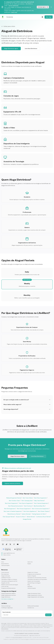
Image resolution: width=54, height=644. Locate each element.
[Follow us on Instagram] (3, 544)
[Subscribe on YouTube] (18, 544)
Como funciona (5, 572)
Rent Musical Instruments (15, 506)
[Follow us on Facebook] (14, 544)
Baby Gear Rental (39, 501)
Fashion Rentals (26, 514)
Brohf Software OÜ (24, 635)
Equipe (29, 564)
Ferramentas (10, 17)
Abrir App (49, 17)
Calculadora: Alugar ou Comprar (9, 579)
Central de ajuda (5, 565)
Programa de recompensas (34, 574)
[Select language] (42, 17)
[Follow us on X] (10, 544)
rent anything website (17, 637)
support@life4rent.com (9, 553)
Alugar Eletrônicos (6, 597)
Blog (29, 585)
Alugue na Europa (6, 576)
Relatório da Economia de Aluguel (10, 585)
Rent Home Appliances (30, 511)
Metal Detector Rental (14, 514)
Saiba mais (14, 12)
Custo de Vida (5, 586)
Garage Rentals (27, 519)
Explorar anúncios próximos (13, 483)
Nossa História (5, 564)
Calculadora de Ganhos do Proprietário (37, 579)
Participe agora (43, 7)
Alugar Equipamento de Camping (36, 597)
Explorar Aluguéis (32, 576)
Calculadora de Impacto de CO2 (9, 581)
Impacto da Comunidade (34, 581)
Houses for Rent (20, 517)
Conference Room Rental (43, 517)
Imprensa (30, 586)
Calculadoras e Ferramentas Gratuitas (37, 578)
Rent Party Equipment (40, 498)
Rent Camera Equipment (41, 503)
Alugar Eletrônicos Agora (11, 49)
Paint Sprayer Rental (8, 517)
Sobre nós (30, 562)
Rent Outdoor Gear (14, 501)
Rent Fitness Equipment (24, 509)
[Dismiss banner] (51, 7)
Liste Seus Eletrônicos (31, 49)
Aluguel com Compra (33, 572)
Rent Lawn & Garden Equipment (13, 511)
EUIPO (27, 639)
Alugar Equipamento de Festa (9, 595)
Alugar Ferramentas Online (34, 594)
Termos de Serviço (6, 606)
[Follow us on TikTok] (7, 544)
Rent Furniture (28, 506)
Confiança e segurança (7, 608)
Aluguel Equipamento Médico (8, 594)
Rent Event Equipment (11, 503)
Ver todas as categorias (8, 599)
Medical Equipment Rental (14, 498)
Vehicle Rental (30, 517)
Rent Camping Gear (27, 501)
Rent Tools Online (28, 498)
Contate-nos (31, 608)
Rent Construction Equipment (40, 509)
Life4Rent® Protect (6, 578)
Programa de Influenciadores (8, 588)
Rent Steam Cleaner (43, 511)
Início (3, 562)
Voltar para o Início (8, 26)
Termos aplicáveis (13, 6)
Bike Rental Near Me (39, 506)
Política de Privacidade (33, 606)
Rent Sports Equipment (26, 503)
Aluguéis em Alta (5, 583)
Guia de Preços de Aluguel (34, 583)
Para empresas (5, 574)
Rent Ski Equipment (10, 509)
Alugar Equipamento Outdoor (35, 595)
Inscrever (48, 615)
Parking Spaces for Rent (39, 514)
